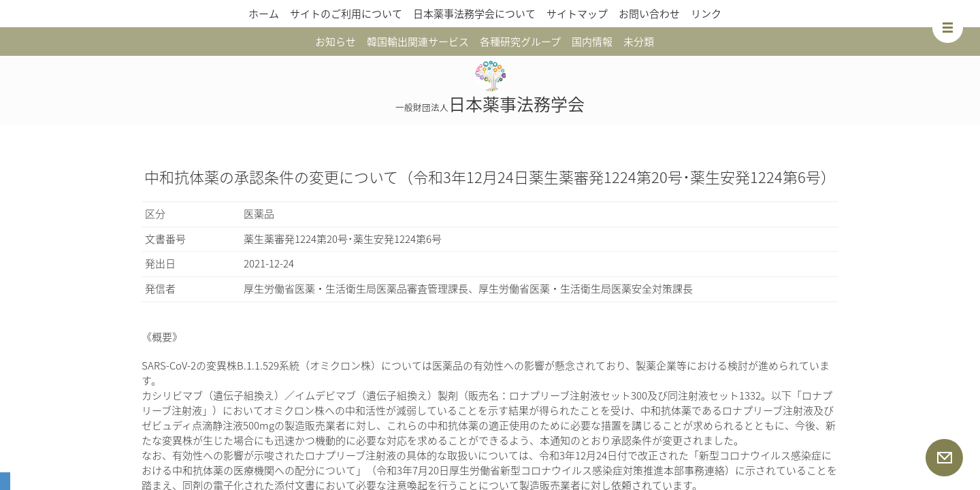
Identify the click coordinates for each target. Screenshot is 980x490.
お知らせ (336, 42)
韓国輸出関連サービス (418, 42)
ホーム (264, 14)
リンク (706, 14)
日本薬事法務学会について (474, 14)
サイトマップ (577, 14)
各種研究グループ (520, 42)
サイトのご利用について (346, 14)
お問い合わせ (649, 14)
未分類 (639, 42)
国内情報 (592, 42)
